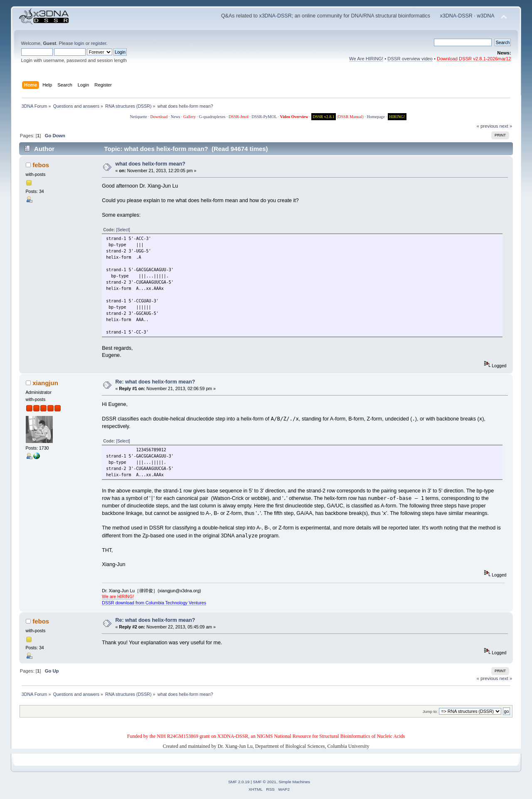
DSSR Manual (350, 117)
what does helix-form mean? (150, 164)
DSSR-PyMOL (264, 117)
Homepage (376, 117)
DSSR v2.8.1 (324, 117)
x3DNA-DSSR (275, 16)
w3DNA (485, 16)
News (176, 117)
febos (41, 165)
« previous (488, 126)
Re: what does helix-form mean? (155, 382)
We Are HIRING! (366, 59)
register (99, 43)
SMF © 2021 (265, 782)
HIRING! (397, 117)
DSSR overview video (410, 59)
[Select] (123, 230)
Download (159, 117)
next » (506, 126)
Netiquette (138, 117)
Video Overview (294, 117)
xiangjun (45, 383)
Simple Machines (294, 782)
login (79, 43)
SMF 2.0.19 (239, 782)
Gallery (190, 117)
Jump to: (430, 711)
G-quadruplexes (212, 117)
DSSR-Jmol (239, 117)
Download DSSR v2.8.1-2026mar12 (474, 59)
